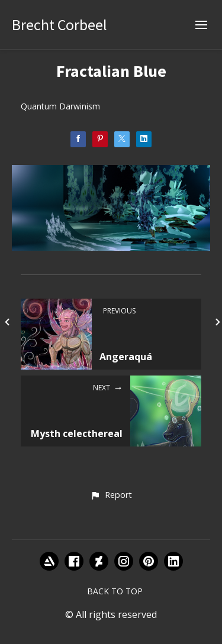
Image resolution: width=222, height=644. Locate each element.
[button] (111, 496)
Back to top (115, 591)
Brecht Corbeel (59, 25)
